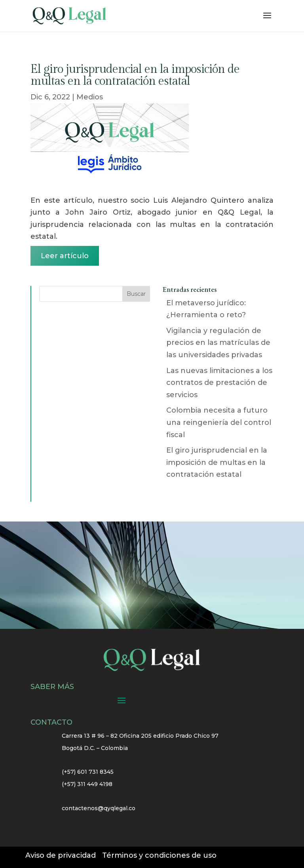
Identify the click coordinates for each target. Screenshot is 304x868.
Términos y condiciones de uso (159, 855)
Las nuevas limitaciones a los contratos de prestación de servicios (219, 383)
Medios (90, 97)
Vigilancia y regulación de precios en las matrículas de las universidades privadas (218, 343)
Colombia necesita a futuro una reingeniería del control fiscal (219, 422)
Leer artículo (65, 256)
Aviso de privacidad (61, 855)
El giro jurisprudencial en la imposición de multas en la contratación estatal (217, 462)
